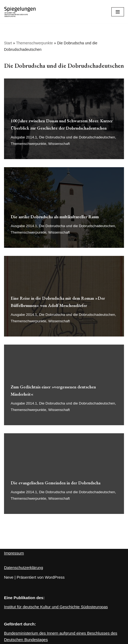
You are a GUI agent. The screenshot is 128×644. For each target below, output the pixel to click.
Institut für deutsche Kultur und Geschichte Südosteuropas (56, 607)
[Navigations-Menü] (118, 12)
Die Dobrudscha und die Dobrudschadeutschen (77, 137)
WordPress (55, 577)
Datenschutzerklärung (24, 568)
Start (8, 43)
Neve (9, 577)
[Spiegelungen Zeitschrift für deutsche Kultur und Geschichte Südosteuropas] (20, 12)
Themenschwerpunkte (35, 43)
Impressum (14, 553)
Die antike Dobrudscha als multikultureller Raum (55, 217)
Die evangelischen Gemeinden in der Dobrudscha (56, 483)
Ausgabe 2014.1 (24, 137)
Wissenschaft (59, 144)
